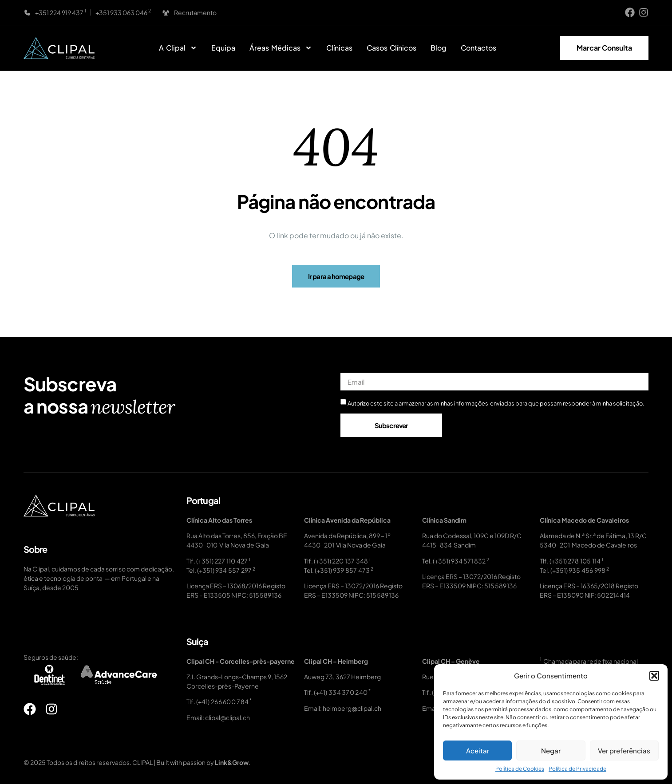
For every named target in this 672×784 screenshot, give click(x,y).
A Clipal (178, 48)
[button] (654, 676)
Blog (439, 48)
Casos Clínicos (391, 48)
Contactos (478, 48)
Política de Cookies (520, 769)
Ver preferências (624, 751)
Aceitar (478, 751)
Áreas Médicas (281, 48)
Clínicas (339, 48)
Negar (551, 751)
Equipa (223, 48)
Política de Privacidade (577, 769)
